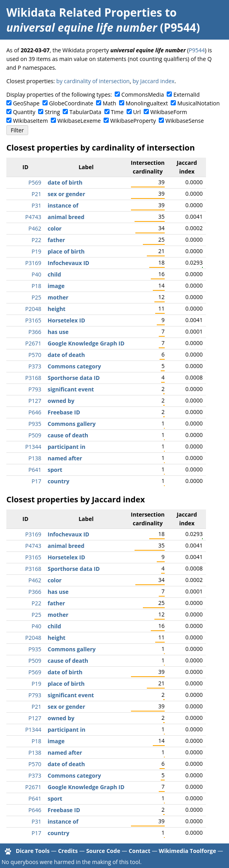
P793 (35, 389)
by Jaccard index (154, 81)
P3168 (33, 378)
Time (117, 112)
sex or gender (66, 194)
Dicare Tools (33, 851)
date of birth (65, 182)
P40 (37, 274)
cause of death (68, 435)
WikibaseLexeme (79, 121)
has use (58, 332)
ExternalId (187, 94)
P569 (35, 182)
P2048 (33, 309)
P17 (37, 481)
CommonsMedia (143, 94)
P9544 (197, 50)
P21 (37, 194)
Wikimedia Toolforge (187, 851)
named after (65, 458)
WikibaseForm (169, 112)
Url (137, 112)
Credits (68, 851)
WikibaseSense (185, 121)
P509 (35, 435)
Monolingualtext (147, 103)
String (52, 112)
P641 (35, 470)
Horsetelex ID (66, 320)
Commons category (74, 366)
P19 (37, 251)
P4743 (33, 217)
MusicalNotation (199, 103)
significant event (71, 389)
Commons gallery (72, 424)
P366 (35, 332)
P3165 (33, 320)
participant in (66, 447)
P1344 (33, 447)
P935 (35, 424)
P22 (37, 240)
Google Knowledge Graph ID (86, 343)
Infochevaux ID (68, 263)
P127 (35, 401)
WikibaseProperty (133, 121)
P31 (37, 205)
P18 (37, 286)
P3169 (33, 263)
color (55, 228)
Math (110, 103)
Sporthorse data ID (74, 378)
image (56, 286)
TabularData (85, 112)
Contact (140, 851)
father (56, 240)
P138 (35, 458)
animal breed (66, 217)
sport (55, 470)
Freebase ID (64, 412)
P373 (35, 366)
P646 (35, 412)
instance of (63, 205)
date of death (66, 355)
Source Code (103, 851)
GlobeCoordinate (71, 103)
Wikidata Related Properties (84, 12)
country (59, 481)
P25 (37, 297)
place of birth (66, 251)
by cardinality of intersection (93, 81)
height (57, 309)
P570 (35, 355)
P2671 (33, 343)
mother (58, 297)
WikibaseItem (31, 121)
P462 (35, 228)
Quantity (24, 112)
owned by (61, 401)
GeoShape (26, 103)
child (54, 274)
